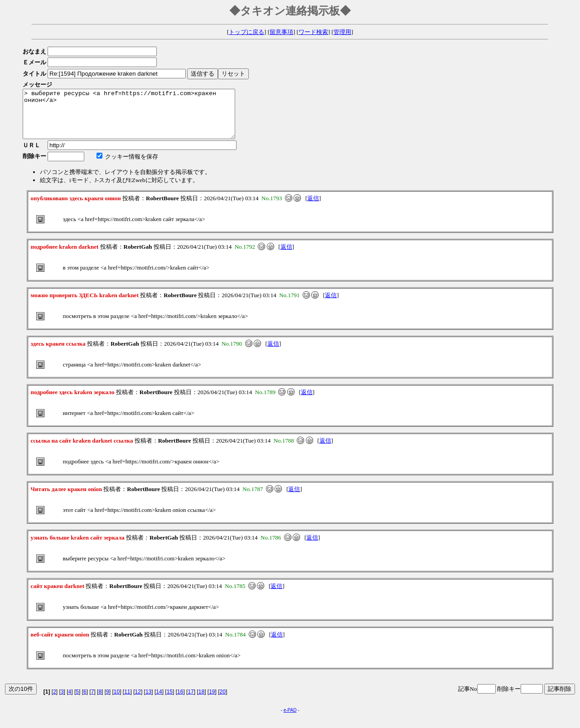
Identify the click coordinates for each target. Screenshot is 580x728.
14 (159, 701)
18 (201, 701)
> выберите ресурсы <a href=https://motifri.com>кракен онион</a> (142, 119)
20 (223, 701)
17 (191, 701)
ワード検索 (313, 32)
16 (180, 701)
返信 (313, 208)
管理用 (342, 32)
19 (212, 701)
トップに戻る (246, 32)
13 (148, 701)
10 (117, 701)
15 (170, 701)
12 (138, 701)
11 (127, 701)
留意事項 (281, 32)
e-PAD (290, 720)
